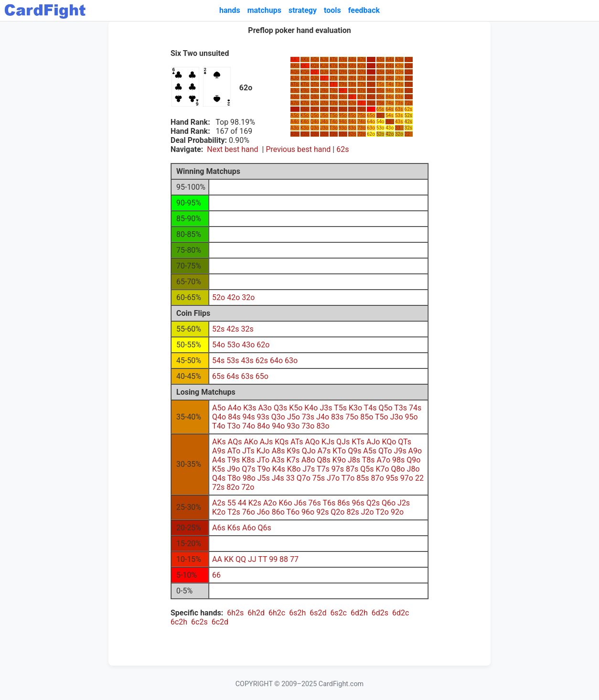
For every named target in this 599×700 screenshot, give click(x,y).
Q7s (362, 72)
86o (352, 109)
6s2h (297, 613)
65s (380, 109)
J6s (371, 78)
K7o (305, 103)
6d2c (401, 613)
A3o (295, 128)
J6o (324, 109)
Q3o (315, 128)
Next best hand (232, 149)
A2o (295, 134)
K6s (371, 66)
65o (371, 115)
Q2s (409, 72)
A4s (390, 59)
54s (389, 115)
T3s (399, 84)
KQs (315, 66)
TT (332, 84)
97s (361, 91)
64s (389, 109)
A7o (295, 103)
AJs (324, 59)
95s (380, 91)
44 (388, 122)
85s (380, 97)
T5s (380, 84)
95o (343, 115)
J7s (361, 78)
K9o (305, 91)
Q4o (315, 122)
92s (408, 91)
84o (352, 122)
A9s (343, 59)
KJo (305, 78)
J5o (324, 115)
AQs (315, 59)
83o (352, 128)
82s (408, 97)
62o (371, 134)
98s (352, 91)
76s (371, 103)
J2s (408, 78)
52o (380, 134)
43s (399, 122)
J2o (324, 134)
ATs (333, 59)
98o (343, 97)
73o (361, 128)
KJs (324, 66)
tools (332, 10)
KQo (305, 72)
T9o (334, 91)
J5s (380, 78)
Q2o (315, 134)
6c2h (179, 622)
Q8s (353, 72)
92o (343, 134)
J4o (324, 122)
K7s (361, 66)
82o (352, 134)
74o (361, 122)
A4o (295, 122)
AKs (305, 59)
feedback (364, 10)
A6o (295, 109)
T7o (334, 103)
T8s (352, 84)
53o (380, 128)
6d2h (359, 613)
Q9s (343, 72)
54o (380, 122)
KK (304, 66)
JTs (333, 78)
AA (294, 59)
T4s (390, 84)
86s (371, 97)
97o (343, 103)
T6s (371, 84)
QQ (314, 72)
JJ (323, 78)
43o (390, 128)
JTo (324, 84)
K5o (305, 115)
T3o (334, 128)
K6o (305, 109)
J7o (324, 103)
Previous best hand (298, 149)
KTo (305, 84)
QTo (315, 84)
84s (389, 97)
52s (408, 115)
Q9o (315, 91)
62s (408, 109)
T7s (361, 84)
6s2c (338, 613)
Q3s (399, 72)
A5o (295, 115)
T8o (334, 97)
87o (352, 103)
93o (343, 128)
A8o (295, 97)
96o (343, 109)
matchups (264, 10)
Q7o (315, 103)
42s (408, 122)
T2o (334, 134)
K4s (390, 66)
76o (361, 109)
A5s (380, 59)
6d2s (380, 613)
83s (399, 97)
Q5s (381, 72)
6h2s (235, 613)
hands (230, 10)
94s (389, 91)
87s (361, 97)
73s (399, 103)
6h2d (256, 613)
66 (369, 109)
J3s (399, 78)
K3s (399, 66)
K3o (305, 128)
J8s (352, 78)
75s (380, 103)
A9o (295, 91)
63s (399, 109)
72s (408, 103)
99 (341, 91)
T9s (343, 84)
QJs (324, 72)
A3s (399, 59)
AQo (295, 72)
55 (379, 115)
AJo (295, 78)
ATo (294, 84)
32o (399, 134)
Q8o (315, 97)
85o (352, 115)
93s (399, 91)
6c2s (199, 622)
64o (371, 122)
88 (351, 97)
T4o (334, 122)
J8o (324, 97)
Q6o (315, 109)
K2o (305, 134)
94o (343, 122)
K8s (352, 66)
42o (390, 134)
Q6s (371, 72)
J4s (389, 78)
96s (371, 91)
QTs (334, 72)
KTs (334, 66)
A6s (371, 59)
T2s (409, 84)
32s (408, 128)
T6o (334, 109)
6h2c (277, 613)
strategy (303, 10)
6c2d (220, 622)
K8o (305, 97)
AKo (295, 66)
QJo (315, 78)
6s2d (318, 613)
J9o (324, 91)
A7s (361, 59)
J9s (342, 78)
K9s (343, 66)
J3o (324, 128)
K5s (380, 66)
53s (399, 115)
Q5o (315, 115)
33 (398, 128)
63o (371, 128)
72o (361, 134)
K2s (409, 66)
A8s (352, 59)
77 (360, 103)
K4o (305, 122)
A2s (409, 59)
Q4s (390, 72)
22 (407, 134)
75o (361, 115)
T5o (334, 115)
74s (389, 103)
